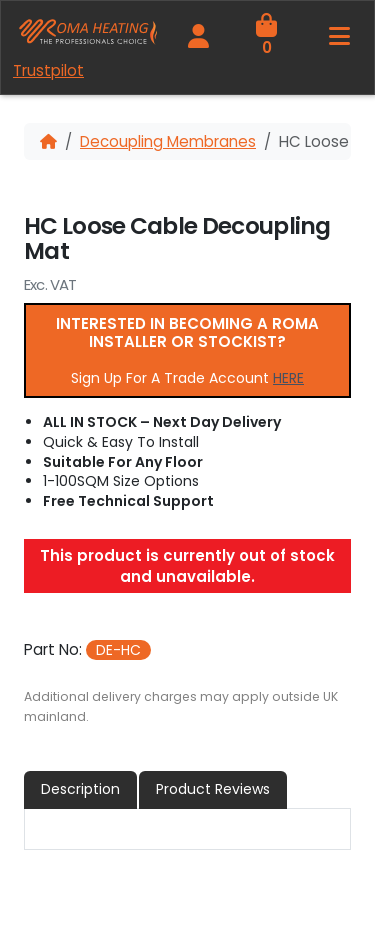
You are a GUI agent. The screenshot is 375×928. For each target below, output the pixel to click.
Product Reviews (213, 789)
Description (80, 789)
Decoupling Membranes (168, 141)
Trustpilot (48, 70)
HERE (288, 378)
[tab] (81, 789)
